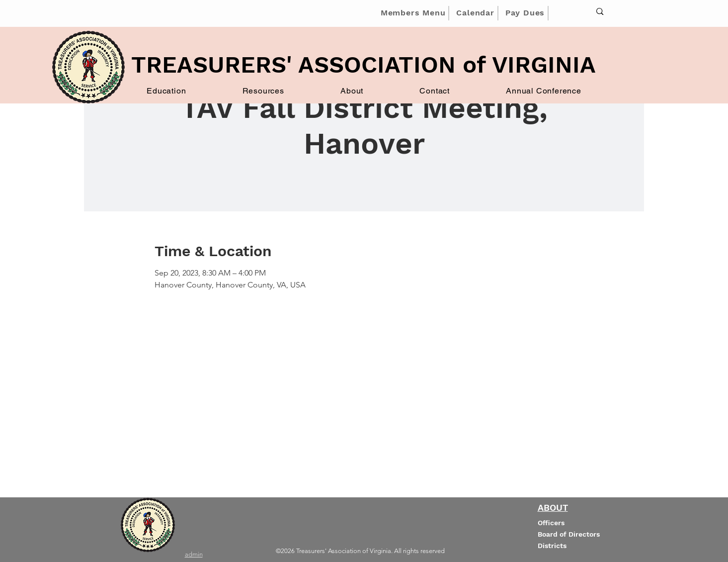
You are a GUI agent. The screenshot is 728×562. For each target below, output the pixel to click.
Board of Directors (569, 534)
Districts (552, 546)
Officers (551, 523)
